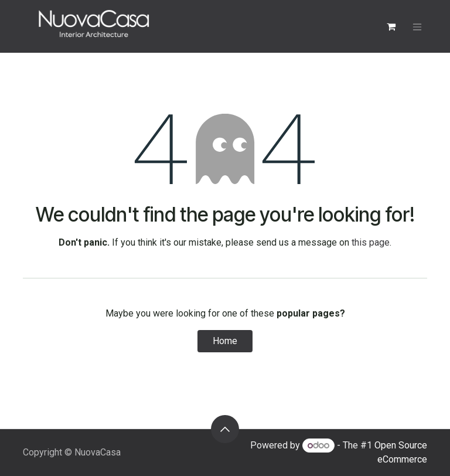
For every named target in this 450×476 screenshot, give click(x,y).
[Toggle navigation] (417, 26)
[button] (225, 429)
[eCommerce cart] (391, 26)
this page (371, 242)
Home (225, 341)
